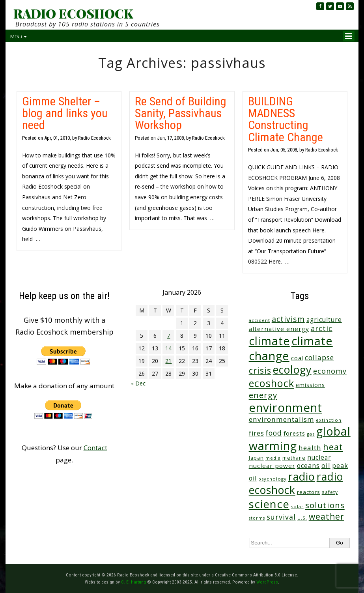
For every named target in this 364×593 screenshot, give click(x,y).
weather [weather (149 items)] (327, 516)
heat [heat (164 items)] (333, 447)
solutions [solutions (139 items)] (325, 505)
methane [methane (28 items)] (294, 458)
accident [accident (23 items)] (259, 320)
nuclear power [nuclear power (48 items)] (272, 466)
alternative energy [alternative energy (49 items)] (279, 329)
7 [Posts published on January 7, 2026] (168, 336)
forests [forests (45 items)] (294, 433)
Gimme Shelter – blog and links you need (65, 113)
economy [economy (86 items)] (330, 371)
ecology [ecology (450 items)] (292, 369)
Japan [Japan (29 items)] (256, 458)
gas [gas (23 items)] (311, 434)
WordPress (267, 582)
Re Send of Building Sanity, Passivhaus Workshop (181, 113)
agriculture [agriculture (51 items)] (324, 320)
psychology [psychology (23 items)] (273, 479)
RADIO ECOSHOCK (73, 13)
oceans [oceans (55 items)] (308, 466)
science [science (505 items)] (269, 504)
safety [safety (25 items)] (330, 492)
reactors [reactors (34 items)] (309, 492)
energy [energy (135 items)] (263, 395)
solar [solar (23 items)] (297, 506)
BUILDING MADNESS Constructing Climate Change (286, 119)
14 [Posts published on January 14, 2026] (168, 348)
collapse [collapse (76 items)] (319, 357)
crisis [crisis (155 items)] (260, 370)
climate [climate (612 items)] (269, 341)
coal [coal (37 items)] (297, 358)
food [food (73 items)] (274, 433)
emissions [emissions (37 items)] (310, 385)
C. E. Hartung (133, 582)
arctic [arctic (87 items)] (322, 328)
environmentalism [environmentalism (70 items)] (282, 419)
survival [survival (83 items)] (281, 517)
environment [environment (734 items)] (286, 408)
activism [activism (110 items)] (288, 319)
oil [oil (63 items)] (326, 465)
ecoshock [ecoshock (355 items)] (272, 383)
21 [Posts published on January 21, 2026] (168, 361)
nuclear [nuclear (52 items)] (319, 457)
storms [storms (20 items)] (257, 518)
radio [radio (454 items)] (302, 476)
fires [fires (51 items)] (257, 433)
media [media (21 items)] (273, 458)
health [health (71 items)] (310, 448)
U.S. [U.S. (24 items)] (302, 518)
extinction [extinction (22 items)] (329, 420)
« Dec (138, 383)
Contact (95, 448)
